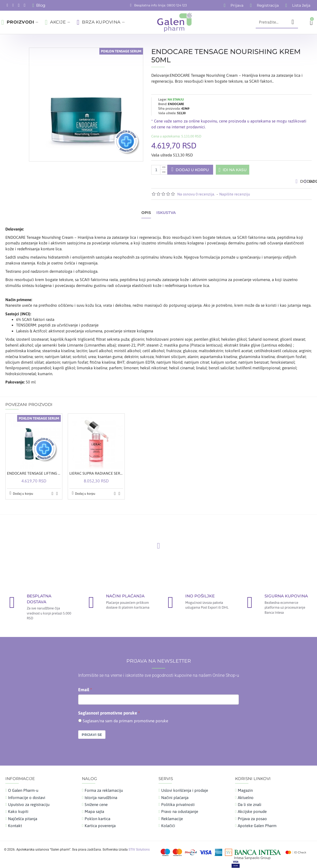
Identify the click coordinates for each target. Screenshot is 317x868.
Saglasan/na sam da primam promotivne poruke (125, 717)
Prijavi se (92, 731)
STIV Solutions (139, 846)
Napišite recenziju (235, 197)
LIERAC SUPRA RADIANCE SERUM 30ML (96, 470)
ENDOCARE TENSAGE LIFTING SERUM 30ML (34, 470)
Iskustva (166, 215)
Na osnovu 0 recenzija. (196, 197)
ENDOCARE (176, 98)
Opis (146, 215)
